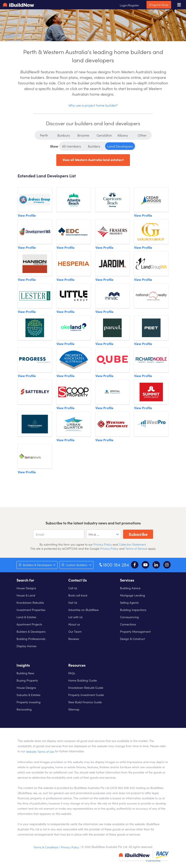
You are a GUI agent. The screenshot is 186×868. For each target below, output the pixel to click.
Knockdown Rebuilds (30, 602)
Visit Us (73, 602)
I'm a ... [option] (94, 534)
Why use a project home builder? (93, 105)
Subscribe (138, 534)
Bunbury (64, 135)
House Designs (26, 588)
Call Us (73, 588)
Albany (123, 135)
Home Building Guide (83, 680)
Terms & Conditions (46, 847)
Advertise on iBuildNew (83, 610)
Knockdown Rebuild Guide (86, 688)
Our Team (75, 631)
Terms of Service (136, 548)
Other (142, 135)
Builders (94, 146)
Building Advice (130, 588)
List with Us (75, 617)
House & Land (26, 595)
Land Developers (120, 146)
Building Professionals (31, 639)
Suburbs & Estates (28, 695)
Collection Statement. (133, 544)
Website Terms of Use (40, 751)
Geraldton (104, 135)
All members (71, 146)
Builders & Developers (31, 631)
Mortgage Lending (133, 595)
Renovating (24, 709)
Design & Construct (132, 639)
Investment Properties (31, 610)
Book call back (78, 595)
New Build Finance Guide (85, 702)
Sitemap (74, 709)
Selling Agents (129, 602)
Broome (83, 135)
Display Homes (26, 646)
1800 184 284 (114, 565)
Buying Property (27, 680)
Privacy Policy (102, 544)
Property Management (135, 631)
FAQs (72, 673)
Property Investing (29, 702)
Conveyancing (129, 617)
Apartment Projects (29, 624)
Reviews (74, 639)
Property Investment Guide (86, 695)
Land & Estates (26, 617)
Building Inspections (133, 610)
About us (74, 624)
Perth (44, 135)
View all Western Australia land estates (93, 160)
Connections (128, 624)
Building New (25, 673)
